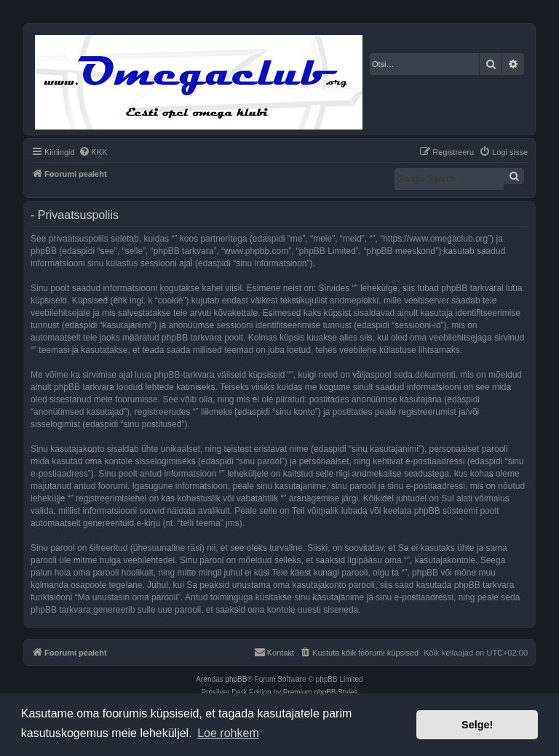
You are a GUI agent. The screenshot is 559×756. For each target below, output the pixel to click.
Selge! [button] (477, 725)
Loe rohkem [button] (228, 733)
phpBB (236, 679)
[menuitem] (93, 152)
